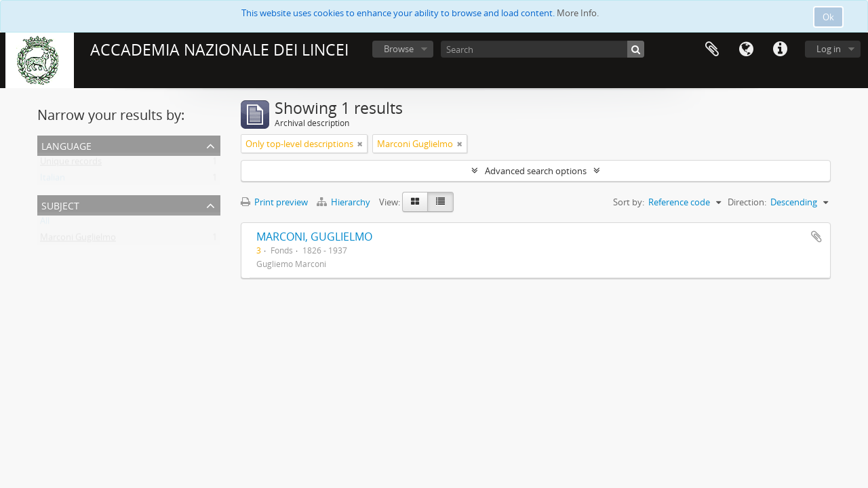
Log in (829, 49)
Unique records (71, 164)
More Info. (578, 13)
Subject (60, 204)
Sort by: (629, 202)
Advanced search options (536, 171)
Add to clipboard (816, 237)
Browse (399, 49)
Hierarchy (344, 202)
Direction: (747, 202)
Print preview (274, 202)
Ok (828, 17)
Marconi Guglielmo (78, 240)
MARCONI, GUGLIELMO (314, 237)
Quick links (780, 49)
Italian (53, 180)
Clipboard (712, 49)
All (45, 224)
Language (746, 49)
